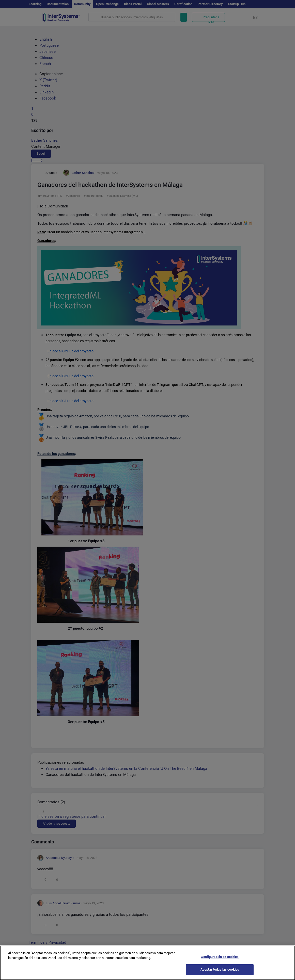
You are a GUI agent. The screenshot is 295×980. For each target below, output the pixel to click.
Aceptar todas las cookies (220, 970)
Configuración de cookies (220, 958)
